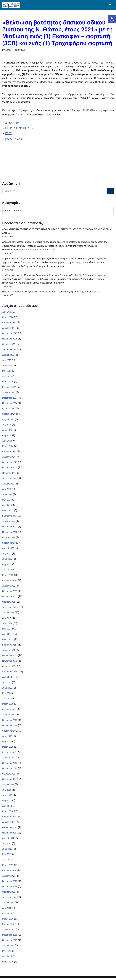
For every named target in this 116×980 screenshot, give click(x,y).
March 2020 (8, 705)
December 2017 (10, 829)
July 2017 (7, 845)
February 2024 (9, 452)
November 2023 (10, 468)
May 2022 (7, 565)
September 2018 (10, 781)
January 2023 (9, 522)
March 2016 (8, 920)
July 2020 (7, 684)
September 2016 (10, 899)
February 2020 (9, 711)
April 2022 (7, 571)
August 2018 (8, 786)
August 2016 (8, 904)
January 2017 (9, 877)
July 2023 (7, 490)
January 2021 (9, 651)
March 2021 (8, 641)
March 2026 (8, 318)
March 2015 (8, 964)
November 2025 (10, 339)
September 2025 (10, 350)
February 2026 (9, 323)
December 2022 (10, 528)
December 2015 (10, 937)
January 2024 (9, 458)
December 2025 (10, 334)
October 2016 (9, 894)
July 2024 (7, 425)
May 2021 (7, 630)
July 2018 (7, 791)
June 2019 (7, 737)
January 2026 (9, 328)
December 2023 (10, 463)
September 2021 (10, 608)
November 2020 (10, 662)
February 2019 (9, 754)
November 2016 (10, 888)
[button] (112, 19)
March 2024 (8, 447)
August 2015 (8, 947)
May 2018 (7, 802)
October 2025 (9, 345)
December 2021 (10, 592)
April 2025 (7, 377)
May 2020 (7, 694)
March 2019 (8, 748)
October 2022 (9, 538)
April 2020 (7, 700)
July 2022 (7, 554)
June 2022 (7, 560)
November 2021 (10, 598)
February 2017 (9, 872)
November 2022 (10, 533)
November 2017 (10, 834)
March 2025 (8, 382)
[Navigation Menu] (110, 5)
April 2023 (7, 506)
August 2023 (8, 484)
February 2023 (9, 517)
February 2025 (9, 388)
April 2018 (7, 807)
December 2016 (10, 883)
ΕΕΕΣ (8, 134)
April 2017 (7, 861)
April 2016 (7, 915)
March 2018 (8, 813)
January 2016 (9, 931)
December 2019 (10, 721)
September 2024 (10, 415)
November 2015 (10, 942)
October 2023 (9, 474)
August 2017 (8, 840)
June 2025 (7, 366)
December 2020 (10, 657)
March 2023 (8, 511)
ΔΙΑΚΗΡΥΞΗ (12, 123)
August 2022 (8, 549)
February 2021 (9, 646)
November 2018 (10, 770)
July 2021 (7, 619)
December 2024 (10, 398)
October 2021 (9, 603)
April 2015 (7, 958)
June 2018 (7, 797)
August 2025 (8, 355)
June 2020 (7, 689)
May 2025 (7, 372)
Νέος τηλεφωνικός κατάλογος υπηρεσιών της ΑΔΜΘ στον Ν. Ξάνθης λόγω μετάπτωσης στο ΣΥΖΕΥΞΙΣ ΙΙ (51, 292)
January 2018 (9, 824)
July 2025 (7, 361)
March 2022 (8, 576)
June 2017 (7, 851)
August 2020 (8, 678)
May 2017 (7, 856)
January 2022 (9, 587)
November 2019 (10, 727)
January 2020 (9, 716)
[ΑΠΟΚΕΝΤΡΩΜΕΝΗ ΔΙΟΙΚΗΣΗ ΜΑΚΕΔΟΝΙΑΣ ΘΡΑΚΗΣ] (11, 5)
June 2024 (7, 431)
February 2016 (9, 926)
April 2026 (7, 312)
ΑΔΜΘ (8, 50)
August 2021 (8, 614)
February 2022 (9, 581)
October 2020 (9, 667)
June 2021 (7, 625)
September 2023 (10, 479)
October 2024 (9, 409)
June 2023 (7, 495)
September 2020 (10, 673)
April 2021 (7, 635)
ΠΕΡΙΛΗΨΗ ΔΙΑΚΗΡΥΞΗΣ (20, 128)
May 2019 (7, 743)
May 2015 (7, 953)
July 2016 (7, 910)
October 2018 (9, 775)
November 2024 (10, 404)
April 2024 (7, 441)
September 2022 (10, 544)
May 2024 (7, 436)
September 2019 (10, 732)
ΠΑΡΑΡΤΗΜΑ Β (14, 139)
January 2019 (9, 759)
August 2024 (8, 420)
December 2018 (10, 764)
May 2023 (7, 501)
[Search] (55, 191)
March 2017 (8, 867)
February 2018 (9, 818)
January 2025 (9, 393)
